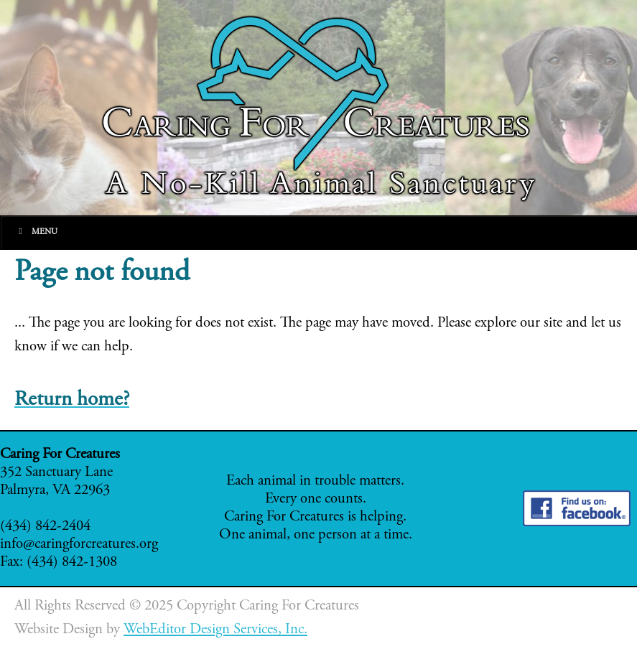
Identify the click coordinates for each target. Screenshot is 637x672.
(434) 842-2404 (45, 527)
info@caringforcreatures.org (79, 545)
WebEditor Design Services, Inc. (215, 630)
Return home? (72, 400)
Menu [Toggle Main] (36, 232)
